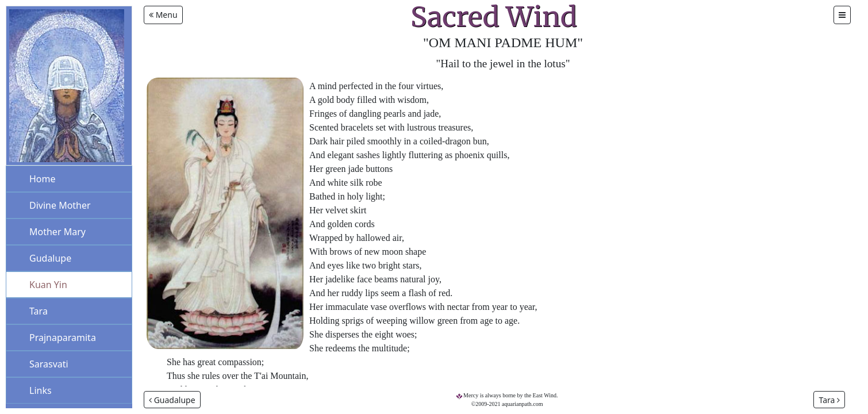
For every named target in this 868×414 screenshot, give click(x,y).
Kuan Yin (48, 285)
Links (41, 390)
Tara (39, 311)
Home (43, 179)
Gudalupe (50, 258)
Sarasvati (49, 364)
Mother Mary (57, 232)
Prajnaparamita (63, 338)
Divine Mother (60, 205)
